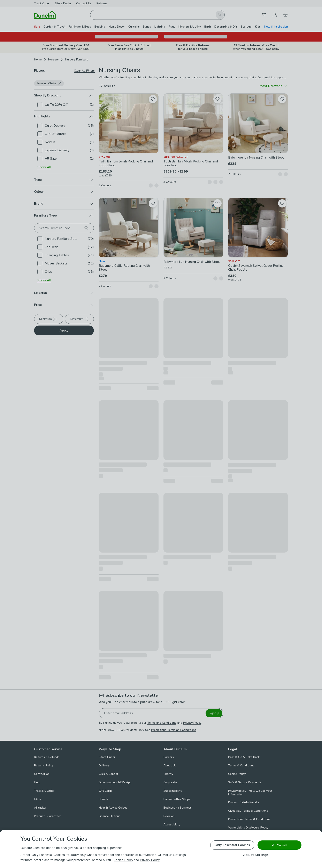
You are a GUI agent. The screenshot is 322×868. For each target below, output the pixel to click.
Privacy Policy (150, 860)
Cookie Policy (123, 860)
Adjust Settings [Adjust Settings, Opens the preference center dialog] (256, 855)
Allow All (279, 845)
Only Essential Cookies (232, 845)
